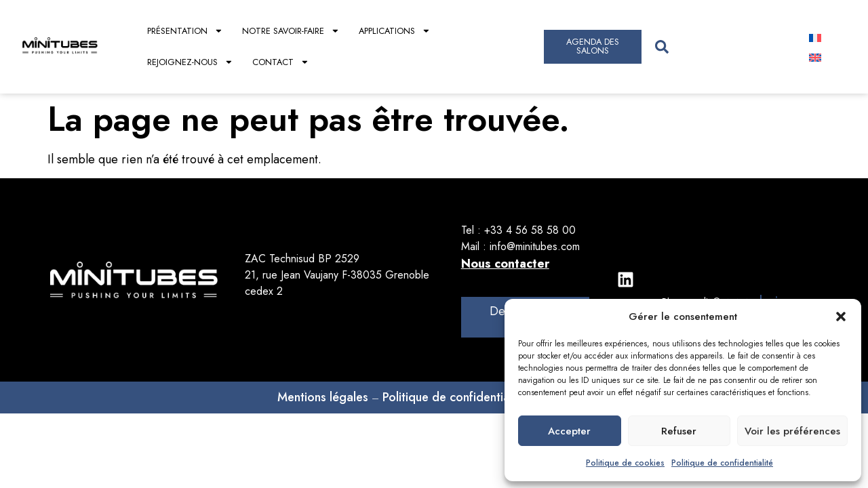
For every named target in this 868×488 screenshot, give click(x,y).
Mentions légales (323, 397)
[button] (841, 317)
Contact (281, 62)
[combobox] (719, 46)
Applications (395, 31)
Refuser (679, 431)
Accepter (569, 431)
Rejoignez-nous (190, 62)
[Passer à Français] (815, 37)
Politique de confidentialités (457, 397)
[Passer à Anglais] (815, 57)
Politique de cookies (625, 463)
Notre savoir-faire (291, 31)
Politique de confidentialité (722, 463)
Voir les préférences (792, 431)
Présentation (185, 31)
